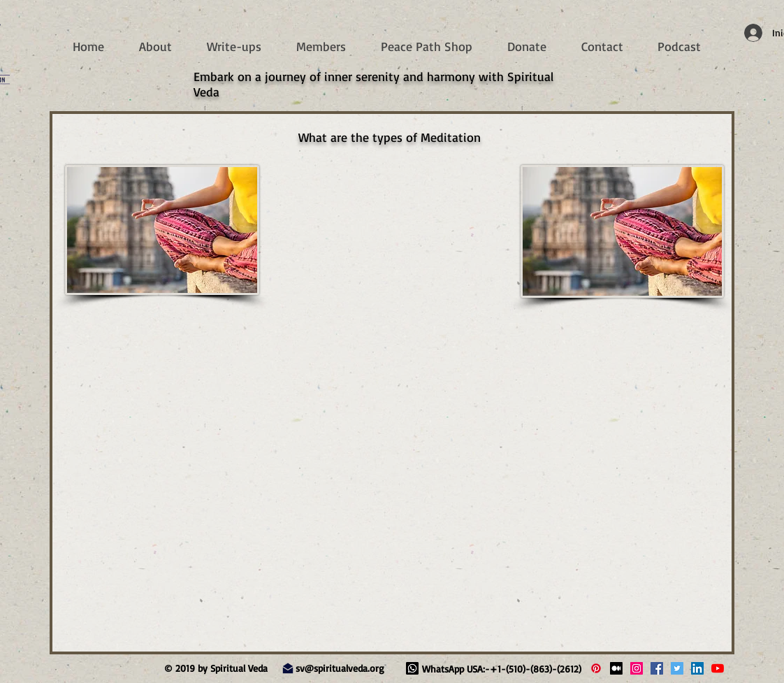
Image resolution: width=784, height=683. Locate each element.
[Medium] (616, 668)
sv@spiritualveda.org (340, 668)
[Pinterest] (596, 668)
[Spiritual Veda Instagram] (637, 668)
